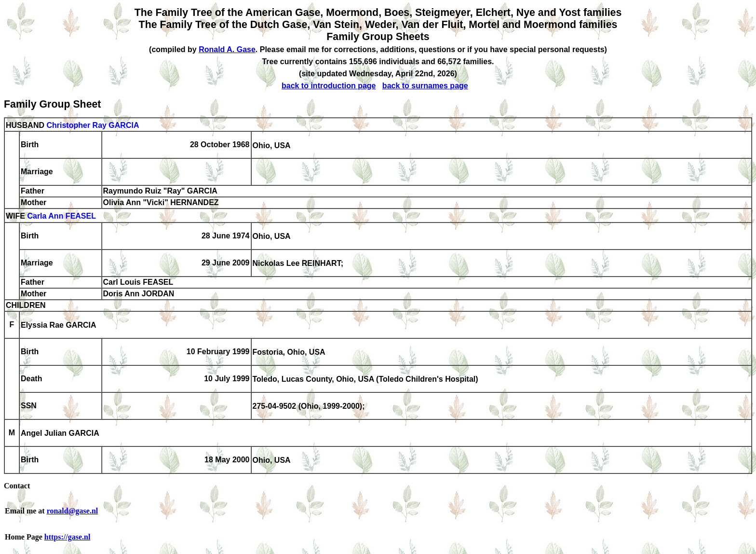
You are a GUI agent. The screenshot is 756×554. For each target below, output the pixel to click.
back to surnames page (425, 86)
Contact (17, 486)
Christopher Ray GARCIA (93, 125)
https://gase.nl (67, 537)
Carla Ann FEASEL (61, 216)
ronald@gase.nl (73, 511)
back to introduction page (329, 86)
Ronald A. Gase (227, 49)
